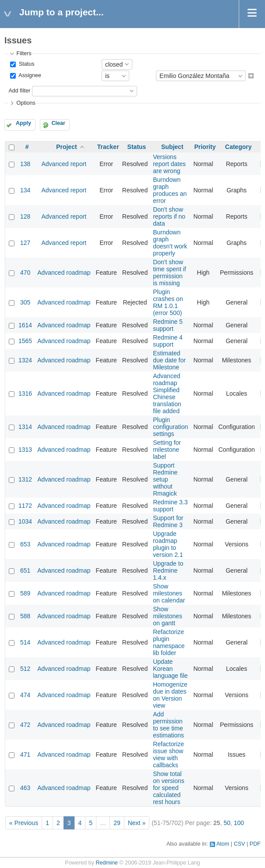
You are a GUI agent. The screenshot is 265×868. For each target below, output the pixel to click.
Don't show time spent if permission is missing (169, 273)
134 (25, 190)
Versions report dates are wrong (169, 164)
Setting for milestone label (167, 450)
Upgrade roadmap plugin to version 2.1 (168, 544)
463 (25, 788)
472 (25, 725)
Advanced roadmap (64, 273)
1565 (25, 341)
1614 (25, 325)
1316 (25, 393)
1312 (25, 479)
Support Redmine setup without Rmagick (165, 479)
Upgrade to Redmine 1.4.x (168, 570)
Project (66, 147)
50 (227, 823)
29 (117, 823)
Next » (137, 823)
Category (238, 147)
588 (25, 616)
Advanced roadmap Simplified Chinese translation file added (167, 393)
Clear (58, 123)
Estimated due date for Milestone (169, 360)
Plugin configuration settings (170, 427)
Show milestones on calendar (169, 593)
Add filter (19, 91)
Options (26, 103)
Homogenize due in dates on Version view (170, 695)
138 (25, 164)
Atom (223, 844)
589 (25, 593)
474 (25, 695)
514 (25, 642)
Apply (23, 123)
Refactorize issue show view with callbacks (168, 755)
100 (239, 823)
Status (26, 64)
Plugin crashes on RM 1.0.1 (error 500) (168, 302)
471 (25, 755)
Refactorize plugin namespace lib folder (169, 642)
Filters (24, 53)
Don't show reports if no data (169, 216)
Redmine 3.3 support (170, 506)
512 (25, 669)
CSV (240, 844)
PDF (255, 844)
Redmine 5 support (168, 325)
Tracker (108, 147)
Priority (205, 147)
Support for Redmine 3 (168, 521)
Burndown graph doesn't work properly (170, 243)
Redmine (106, 863)
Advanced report (64, 164)
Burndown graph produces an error (170, 190)
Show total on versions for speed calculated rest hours (169, 788)
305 (25, 302)
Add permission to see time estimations (168, 725)
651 (25, 570)
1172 (25, 506)
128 (25, 216)
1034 (25, 521)
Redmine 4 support (168, 341)
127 (25, 243)
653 (25, 544)
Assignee (29, 76)
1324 (25, 360)
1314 (25, 427)
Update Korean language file (170, 669)
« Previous (24, 823)
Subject (172, 147)
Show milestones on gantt (168, 616)
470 (25, 273)
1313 (25, 450)
